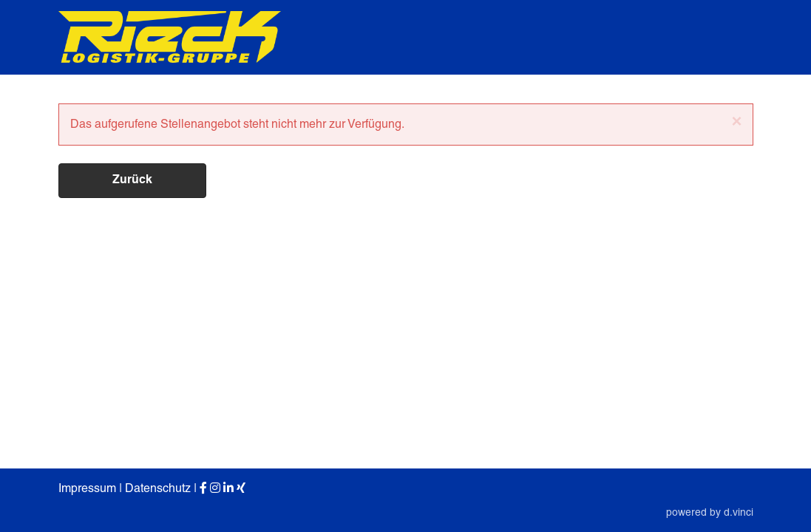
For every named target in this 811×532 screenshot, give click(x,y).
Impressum (87, 488)
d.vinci (739, 512)
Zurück (132, 180)
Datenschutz (158, 488)
